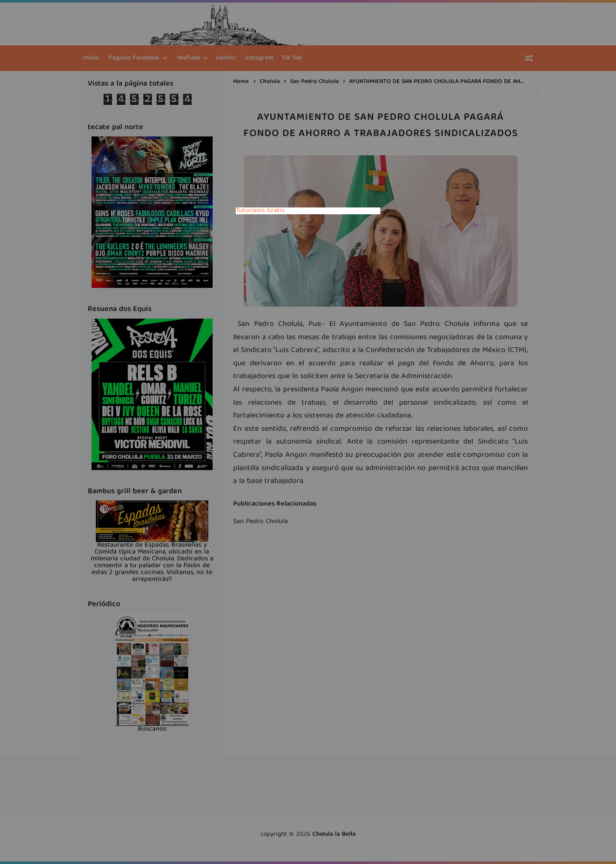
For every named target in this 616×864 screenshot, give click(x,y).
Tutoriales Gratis (260, 211)
